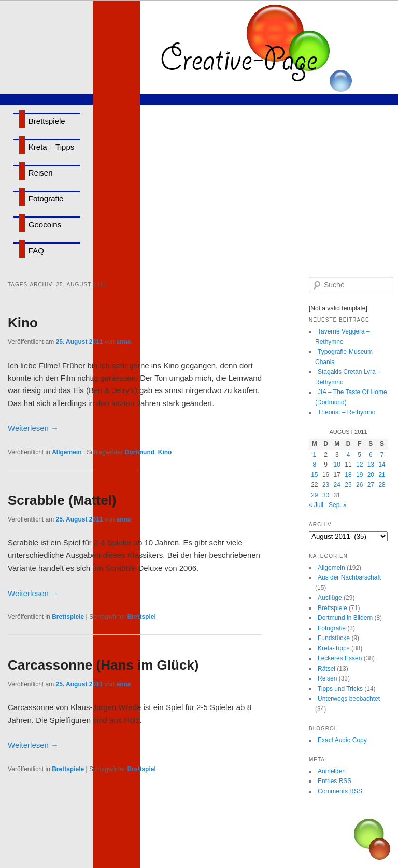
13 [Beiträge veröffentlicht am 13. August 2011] (371, 465)
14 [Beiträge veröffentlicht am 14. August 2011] (382, 465)
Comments (340, 792)
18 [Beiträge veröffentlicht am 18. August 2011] (348, 475)
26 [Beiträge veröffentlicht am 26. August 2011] (359, 485)
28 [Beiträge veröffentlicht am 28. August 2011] (382, 485)
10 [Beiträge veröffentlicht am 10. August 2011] (337, 465)
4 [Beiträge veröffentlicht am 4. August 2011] (349, 455)
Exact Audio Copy (342, 740)
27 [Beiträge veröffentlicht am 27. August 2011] (371, 485)
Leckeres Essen (340, 658)
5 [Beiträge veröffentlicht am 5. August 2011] (359, 455)
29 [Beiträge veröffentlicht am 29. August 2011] (314, 495)
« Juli (316, 505)
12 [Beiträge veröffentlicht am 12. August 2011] (359, 465)
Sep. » (338, 505)
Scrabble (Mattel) (62, 500)
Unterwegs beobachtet (349, 699)
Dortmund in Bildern (345, 618)
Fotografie (46, 199)
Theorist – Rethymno (346, 412)
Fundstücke (334, 638)
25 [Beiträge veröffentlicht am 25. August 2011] (348, 485)
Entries (335, 781)
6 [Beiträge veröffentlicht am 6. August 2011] (371, 455)
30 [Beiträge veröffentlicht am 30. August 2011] (326, 495)
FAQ (36, 250)
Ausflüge (330, 598)
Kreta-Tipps (334, 648)
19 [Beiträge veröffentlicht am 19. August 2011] (359, 475)
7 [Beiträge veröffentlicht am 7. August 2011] (382, 455)
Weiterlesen (33, 428)
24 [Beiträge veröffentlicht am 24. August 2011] (337, 485)
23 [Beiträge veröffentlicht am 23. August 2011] (326, 485)
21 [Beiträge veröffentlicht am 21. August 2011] (382, 475)
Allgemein (67, 452)
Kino (23, 323)
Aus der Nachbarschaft (349, 577)
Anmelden (332, 771)
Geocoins (45, 225)
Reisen (41, 173)
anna (123, 342)
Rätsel (326, 669)
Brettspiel (141, 617)
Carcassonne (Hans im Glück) (103, 665)
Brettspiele (47, 121)
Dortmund (140, 452)
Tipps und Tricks (340, 689)
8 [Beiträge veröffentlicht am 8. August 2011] (315, 465)
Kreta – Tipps (51, 147)
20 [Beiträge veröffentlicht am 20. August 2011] (371, 475)
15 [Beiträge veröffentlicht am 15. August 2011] (314, 475)
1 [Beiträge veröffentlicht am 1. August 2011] (315, 455)
